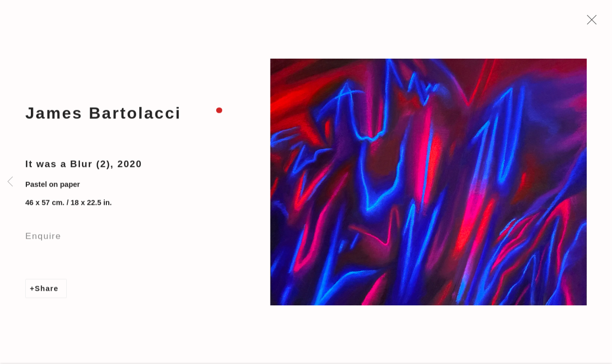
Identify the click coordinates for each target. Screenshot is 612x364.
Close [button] (592, 23)
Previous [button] (10, 182)
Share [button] (47, 292)
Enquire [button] (43, 239)
